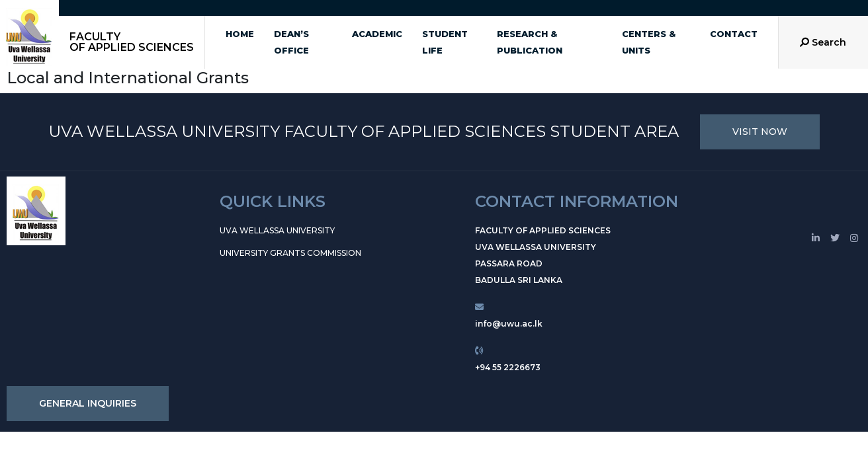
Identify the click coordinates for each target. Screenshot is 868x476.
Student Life (445, 42)
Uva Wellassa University (277, 230)
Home (240, 34)
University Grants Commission (290, 253)
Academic (377, 34)
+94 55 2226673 (508, 367)
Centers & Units (649, 42)
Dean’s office (291, 42)
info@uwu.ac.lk (509, 324)
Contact (734, 34)
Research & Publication (530, 42)
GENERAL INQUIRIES (88, 403)
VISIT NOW (760, 132)
